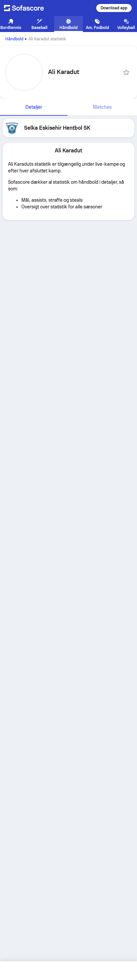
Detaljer (34, 107)
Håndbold (14, 39)
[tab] (34, 107)
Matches (102, 107)
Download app (114, 8)
